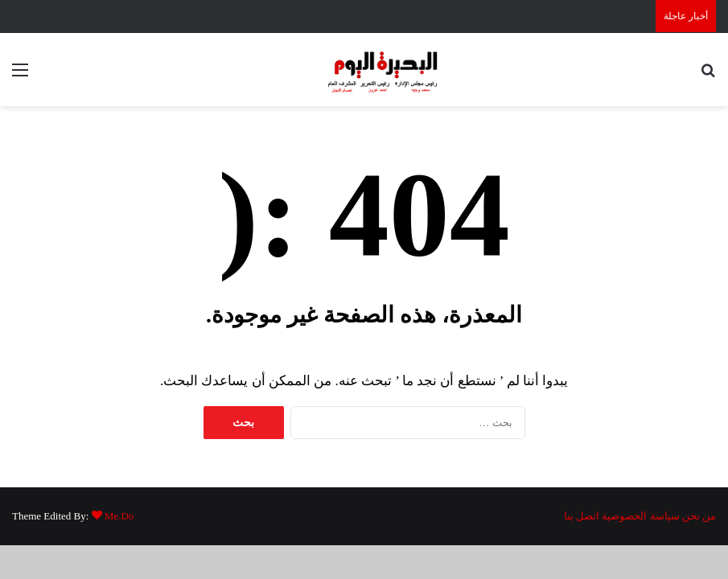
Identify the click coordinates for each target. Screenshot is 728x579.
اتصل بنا (582, 516)
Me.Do (119, 516)
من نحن (699, 516)
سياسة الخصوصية (640, 516)
